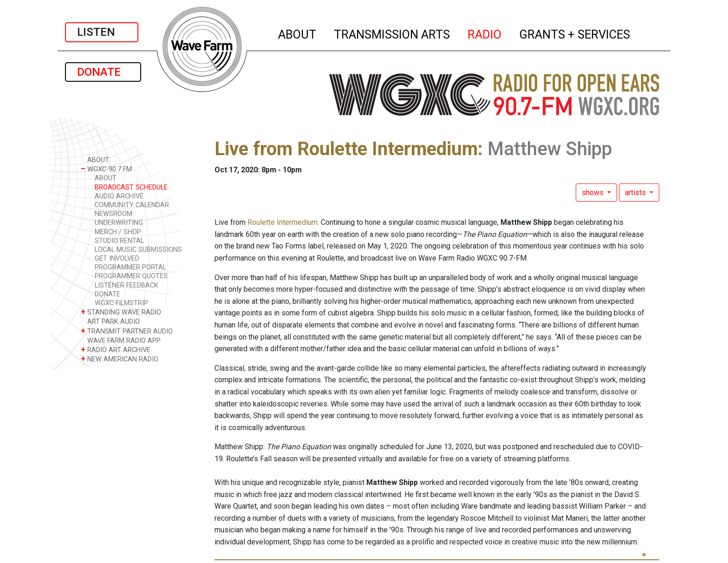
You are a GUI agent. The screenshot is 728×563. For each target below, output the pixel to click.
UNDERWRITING (119, 223)
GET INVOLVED (117, 259)
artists (636, 193)
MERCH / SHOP (118, 232)
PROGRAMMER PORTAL (130, 267)
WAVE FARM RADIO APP (121, 340)
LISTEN (102, 32)
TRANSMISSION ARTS (392, 33)
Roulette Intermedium (283, 222)
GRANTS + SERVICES (575, 33)
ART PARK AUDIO (110, 321)
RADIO (485, 33)
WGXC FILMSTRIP (121, 303)
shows (594, 193)
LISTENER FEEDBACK (127, 285)
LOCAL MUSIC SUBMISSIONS (138, 250)
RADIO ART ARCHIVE (116, 350)
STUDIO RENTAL (119, 241)
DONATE (103, 72)
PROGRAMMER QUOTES (131, 276)
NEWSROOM (114, 214)
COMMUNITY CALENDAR (132, 205)
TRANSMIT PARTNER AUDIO (127, 331)
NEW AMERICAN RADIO (120, 359)
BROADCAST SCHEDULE (131, 187)
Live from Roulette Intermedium (346, 149)
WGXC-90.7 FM (106, 169)
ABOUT (298, 33)
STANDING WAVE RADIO (121, 312)
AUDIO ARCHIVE (119, 196)
